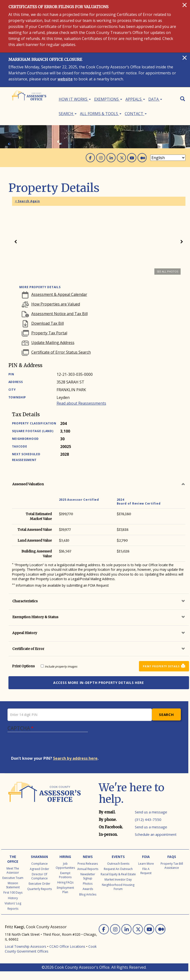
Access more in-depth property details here (99, 683)
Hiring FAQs (65, 882)
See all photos (167, 271)
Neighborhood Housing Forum (118, 887)
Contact (136, 114)
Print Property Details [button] (161, 666)
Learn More (146, 864)
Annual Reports (88, 869)
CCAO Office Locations (67, 946)
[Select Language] (168, 158)
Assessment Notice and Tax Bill (59, 314)
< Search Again (27, 201)
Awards (88, 889)
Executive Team (13, 878)
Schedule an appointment (156, 834)
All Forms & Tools (101, 114)
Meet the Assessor (13, 870)
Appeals (135, 99)
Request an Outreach (118, 869)
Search (68, 114)
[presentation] (48, 746)
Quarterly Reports (39, 889)
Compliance (39, 864)
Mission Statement (13, 885)
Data (155, 99)
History (13, 898)
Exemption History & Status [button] (35, 617)
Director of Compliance (39, 876)
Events (118, 857)
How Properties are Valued (56, 304)
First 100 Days (13, 892)
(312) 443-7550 (148, 819)
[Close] (185, 5)
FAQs (172, 857)
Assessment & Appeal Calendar (59, 294)
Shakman (39, 857)
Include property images (61, 666)
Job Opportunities (65, 866)
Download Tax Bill (48, 323)
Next (182, 243)
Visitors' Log (13, 903)
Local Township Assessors (26, 946)
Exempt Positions (65, 875)
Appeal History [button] (25, 633)
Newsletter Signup (88, 876)
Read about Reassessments (81, 403)
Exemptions (108, 99)
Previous (16, 243)
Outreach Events (118, 864)
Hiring (65, 857)
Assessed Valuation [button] (28, 484)
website (65, 79)
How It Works (75, 99)
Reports (13, 909)
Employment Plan (65, 890)
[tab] (99, 484)
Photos (88, 884)
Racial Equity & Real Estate (118, 874)
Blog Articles (88, 894)
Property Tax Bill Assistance (172, 866)
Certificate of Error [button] (28, 649)
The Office (13, 859)
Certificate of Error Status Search (61, 352)
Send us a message (151, 812)
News (88, 857)
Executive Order (39, 884)
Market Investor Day (118, 879)
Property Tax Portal (49, 333)
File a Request (146, 871)
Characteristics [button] (25, 601)
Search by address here (75, 758)
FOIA (146, 857)
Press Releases (88, 864)
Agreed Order (39, 869)
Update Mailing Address (53, 343)
